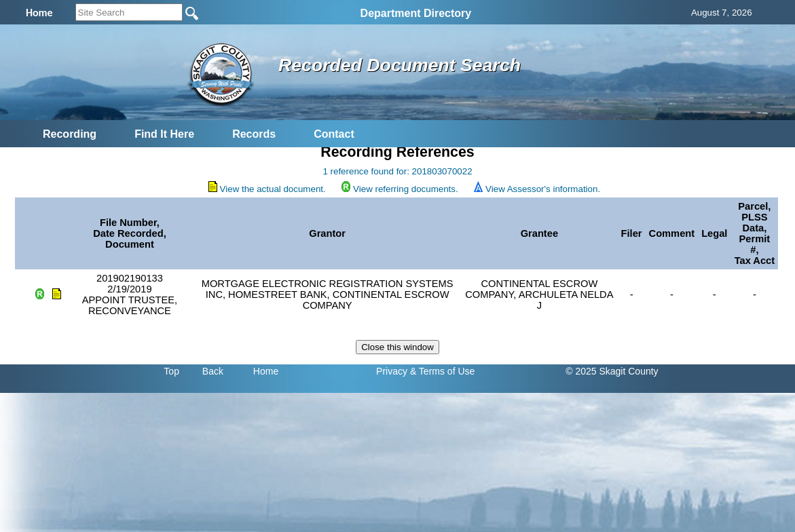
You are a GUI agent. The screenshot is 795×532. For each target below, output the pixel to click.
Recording (70, 134)
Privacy (392, 371)
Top (171, 371)
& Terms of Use (442, 371)
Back (213, 371)
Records (254, 134)
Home (266, 371)
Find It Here (164, 134)
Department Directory (416, 13)
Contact (334, 134)
